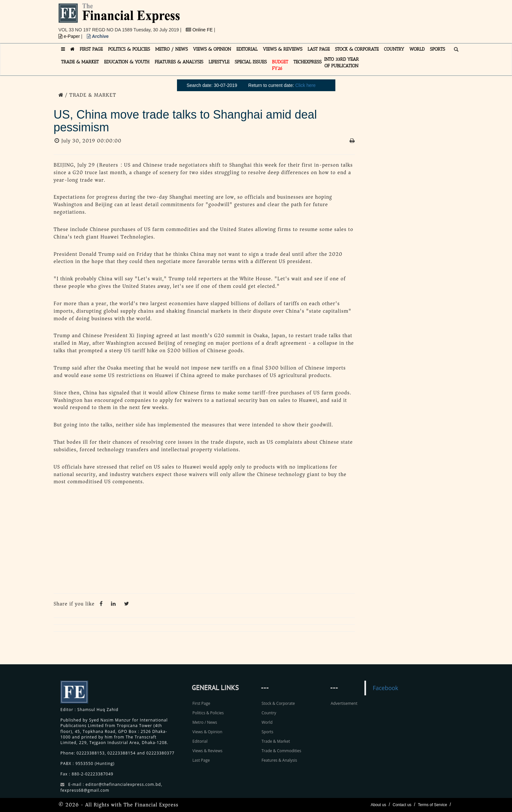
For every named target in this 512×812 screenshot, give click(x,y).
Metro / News (205, 722)
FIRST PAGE (91, 49)
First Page (201, 703)
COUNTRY (394, 49)
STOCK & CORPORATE (357, 49)
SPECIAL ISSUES (251, 62)
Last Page (201, 760)
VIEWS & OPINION (212, 49)
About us (378, 805)
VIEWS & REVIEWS (283, 49)
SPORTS (437, 49)
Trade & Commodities (281, 751)
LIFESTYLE (219, 62)
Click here (305, 85)
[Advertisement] (346, 18)
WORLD (417, 49)
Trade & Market (276, 741)
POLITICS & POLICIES (129, 49)
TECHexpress (307, 62)
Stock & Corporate (278, 703)
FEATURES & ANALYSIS (179, 62)
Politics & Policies (208, 713)
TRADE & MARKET (80, 62)
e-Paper (70, 36)
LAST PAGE (319, 49)
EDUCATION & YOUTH (127, 62)
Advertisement (344, 703)
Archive (98, 36)
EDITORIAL (247, 49)
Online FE (200, 30)
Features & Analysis (279, 760)
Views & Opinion (207, 732)
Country (269, 713)
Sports (267, 732)
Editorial (200, 741)
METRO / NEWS (171, 49)
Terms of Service (432, 805)
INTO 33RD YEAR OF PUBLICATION (342, 63)
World (267, 722)
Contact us (402, 805)
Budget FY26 (280, 65)
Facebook (385, 688)
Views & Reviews (207, 751)
